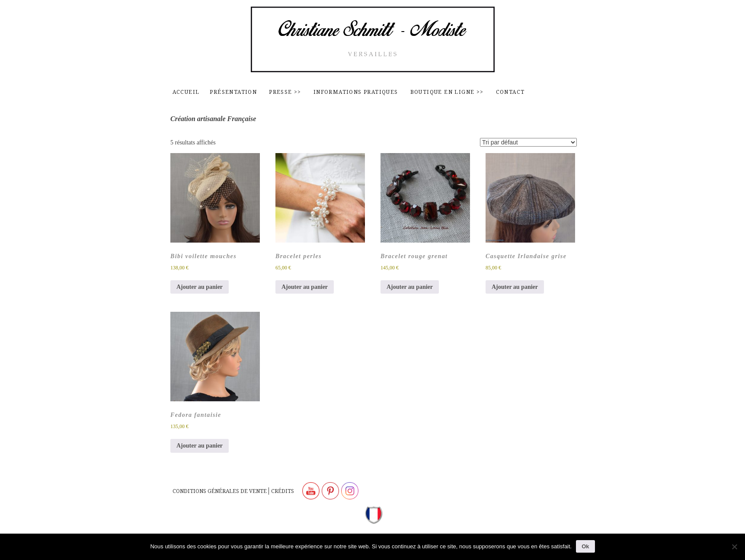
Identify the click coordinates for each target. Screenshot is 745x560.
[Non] (734, 547)
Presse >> (285, 92)
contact (510, 92)
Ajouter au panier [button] (200, 287)
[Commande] (528, 142)
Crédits (283, 491)
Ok (585, 546)
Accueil (186, 92)
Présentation (233, 92)
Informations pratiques (356, 92)
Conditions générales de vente (220, 491)
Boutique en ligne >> (447, 92)
